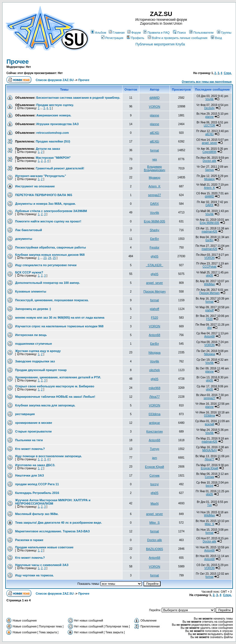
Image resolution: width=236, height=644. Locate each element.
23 (45, 258)
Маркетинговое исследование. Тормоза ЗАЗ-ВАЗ (52, 531)
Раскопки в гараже (29, 540)
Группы (224, 33)
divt (209, 328)
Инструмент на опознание (35, 186)
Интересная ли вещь (31, 335)
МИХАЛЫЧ (210, 450)
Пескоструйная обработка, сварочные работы (50, 247)
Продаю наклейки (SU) (53, 141)
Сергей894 (209, 152)
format (155, 150)
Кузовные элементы (31, 291)
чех (155, 159)
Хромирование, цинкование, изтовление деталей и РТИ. (58, 377)
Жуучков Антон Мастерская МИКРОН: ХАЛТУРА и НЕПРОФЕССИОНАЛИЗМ (53, 502)
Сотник (154, 475)
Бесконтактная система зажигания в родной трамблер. (78, 98)
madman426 (209, 232)
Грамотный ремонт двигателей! (60, 168)
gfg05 (154, 256)
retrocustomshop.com (52, 133)
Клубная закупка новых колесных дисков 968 (50, 255)
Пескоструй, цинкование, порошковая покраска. (52, 300)
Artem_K (155, 186)
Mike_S (155, 523)
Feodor (155, 247)
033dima (154, 414)
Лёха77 (155, 397)
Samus (210, 170)
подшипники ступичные (33, 344)
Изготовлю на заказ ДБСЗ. (35, 465)
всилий (210, 424)
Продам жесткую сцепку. (55, 105)
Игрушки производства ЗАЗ (57, 124)
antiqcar (155, 423)
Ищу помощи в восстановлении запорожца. (48, 456)
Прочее (18, 62)
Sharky (154, 230)
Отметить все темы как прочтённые (207, 82)
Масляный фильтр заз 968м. (37, 514)
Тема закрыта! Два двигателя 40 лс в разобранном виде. (59, 523)
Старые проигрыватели (33, 431)
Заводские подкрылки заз (35, 361)
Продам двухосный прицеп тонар (41, 370)
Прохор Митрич (155, 291)
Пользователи (201, 33)
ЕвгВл (155, 239)
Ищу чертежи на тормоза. (34, 575)
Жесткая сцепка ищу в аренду (38, 351)
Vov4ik (210, 99)
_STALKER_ (154, 265)
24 (49, 258)
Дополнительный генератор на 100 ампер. (48, 283)
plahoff (155, 309)
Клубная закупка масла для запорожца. (45, 405)
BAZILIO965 (155, 549)
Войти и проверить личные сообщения (178, 38)
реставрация (25, 414)
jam (154, 458)
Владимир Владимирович (154, 168)
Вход (216, 38)
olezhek (154, 370)
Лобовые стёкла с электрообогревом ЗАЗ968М (51, 211)
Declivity (210, 108)
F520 (155, 318)
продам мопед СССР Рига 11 (37, 484)
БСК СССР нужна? (29, 272)
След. (228, 73)
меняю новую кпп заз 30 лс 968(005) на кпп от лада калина (60, 318)
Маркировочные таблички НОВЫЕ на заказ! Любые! (55, 397)
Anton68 (155, 335)
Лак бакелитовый (29, 230)
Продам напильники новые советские (44, 547)
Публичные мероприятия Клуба (160, 44)
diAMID (154, 98)
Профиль (136, 38)
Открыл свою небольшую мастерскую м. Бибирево (55, 386)
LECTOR (209, 126)
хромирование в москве (34, 423)
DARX (155, 204)
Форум (134, 33)
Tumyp (155, 449)
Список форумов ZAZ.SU (55, 80)
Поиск (179, 33)
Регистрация (112, 38)
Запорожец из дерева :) (33, 309)
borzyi (155, 484)
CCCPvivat (210, 267)
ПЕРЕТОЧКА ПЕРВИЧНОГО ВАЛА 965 (44, 195)
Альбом (98, 33)
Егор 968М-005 (154, 221)
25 (54, 258)
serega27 (154, 195)
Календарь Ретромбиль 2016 (37, 493)
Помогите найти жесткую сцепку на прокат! (48, 221)
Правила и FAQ (156, 33)
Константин (154, 431)
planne (155, 115)
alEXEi (155, 133)
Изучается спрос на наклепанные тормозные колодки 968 (59, 326)
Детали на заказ (48, 149)
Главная (117, 33)
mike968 (154, 388)
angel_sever (209, 143)
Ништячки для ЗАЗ (30, 475)
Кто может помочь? (30, 449)
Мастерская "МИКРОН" (53, 158)
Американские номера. (54, 115)
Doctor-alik (209, 161)
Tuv (209, 505)
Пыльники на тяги (29, 440)
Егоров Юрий (154, 467)
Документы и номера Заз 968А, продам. (45, 204)
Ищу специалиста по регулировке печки (46, 265)
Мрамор (155, 178)
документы (24, 239)
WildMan (210, 284)
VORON (154, 107)
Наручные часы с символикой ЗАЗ (42, 565)
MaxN (155, 503)
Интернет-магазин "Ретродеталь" (41, 176)
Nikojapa (155, 353)
